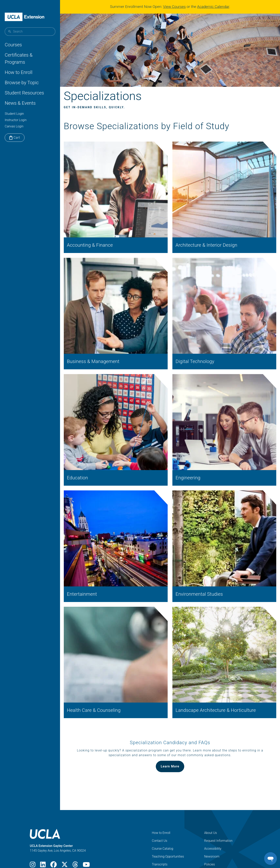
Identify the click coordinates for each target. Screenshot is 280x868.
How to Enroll (19, 72)
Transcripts (160, 830)
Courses (13, 45)
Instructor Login (16, 120)
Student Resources (24, 93)
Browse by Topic (22, 83)
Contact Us (160, 806)
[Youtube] (86, 831)
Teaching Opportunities (168, 822)
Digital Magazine (216, 838)
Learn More (172, 732)
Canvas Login (14, 126)
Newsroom (212, 822)
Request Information (218, 806)
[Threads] (75, 831)
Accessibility (213, 814)
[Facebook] (54, 831)
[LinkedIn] (43, 831)
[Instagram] (33, 831)
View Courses (176, 7)
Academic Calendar (215, 7)
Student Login (14, 114)
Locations (159, 838)
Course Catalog (163, 814)
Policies (210, 830)
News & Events (20, 103)
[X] (65, 831)
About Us (210, 798)
